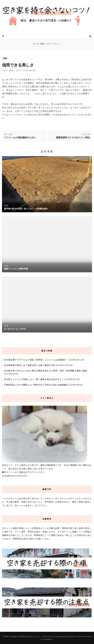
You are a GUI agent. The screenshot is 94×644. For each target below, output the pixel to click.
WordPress (48, 639)
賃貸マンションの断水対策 (16, 269)
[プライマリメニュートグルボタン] (3, 36)
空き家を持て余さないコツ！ (30, 636)
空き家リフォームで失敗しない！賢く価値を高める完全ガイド (34, 379)
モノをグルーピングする (15, 329)
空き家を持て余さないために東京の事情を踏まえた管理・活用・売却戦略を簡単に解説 (46, 371)
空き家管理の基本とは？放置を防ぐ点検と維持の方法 (30, 365)
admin (11, 70)
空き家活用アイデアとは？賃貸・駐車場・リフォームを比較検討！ (36, 360)
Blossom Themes (76, 636)
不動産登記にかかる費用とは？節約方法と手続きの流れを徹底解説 (36, 385)
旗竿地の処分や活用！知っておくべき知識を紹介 (26, 209)
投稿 (5, 58)
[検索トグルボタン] (90, 36)
